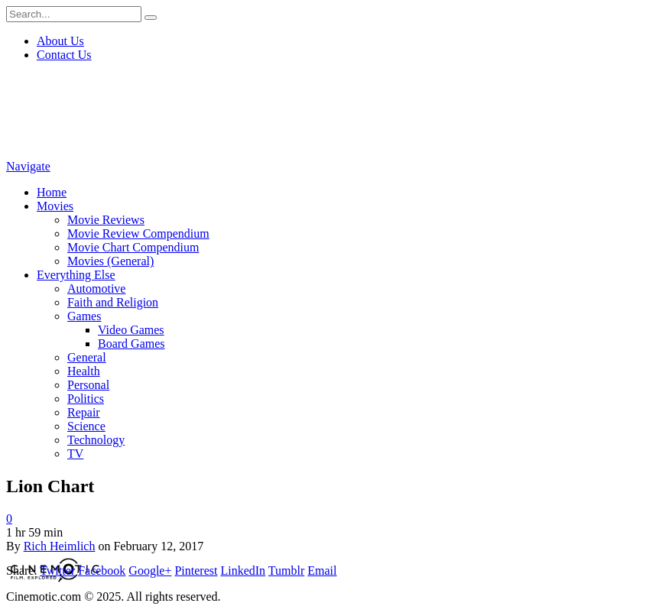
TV (75, 454)
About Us (60, 41)
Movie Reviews (106, 220)
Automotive (96, 289)
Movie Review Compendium (138, 233)
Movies (55, 206)
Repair (84, 412)
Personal (88, 385)
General (87, 357)
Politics (86, 399)
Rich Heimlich (60, 546)
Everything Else (76, 275)
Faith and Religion (113, 302)
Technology (96, 440)
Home (52, 192)
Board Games (131, 344)
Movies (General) (110, 261)
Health (84, 371)
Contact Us (64, 55)
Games (84, 316)
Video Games (131, 330)
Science (86, 426)
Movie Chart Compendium (133, 247)
